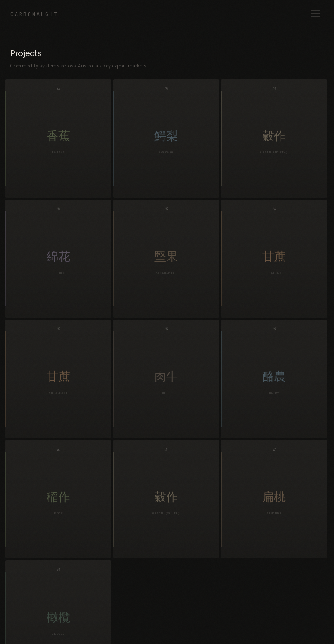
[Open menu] (316, 14)
